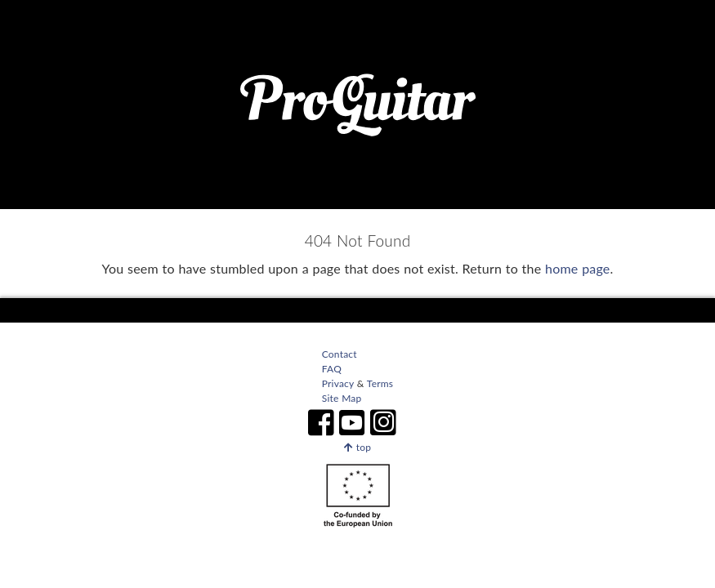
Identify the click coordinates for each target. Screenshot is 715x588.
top (357, 447)
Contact (340, 354)
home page (577, 268)
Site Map (342, 398)
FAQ (332, 369)
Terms (379, 383)
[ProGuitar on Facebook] (321, 423)
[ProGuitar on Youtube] (352, 423)
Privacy (338, 383)
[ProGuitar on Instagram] (393, 423)
